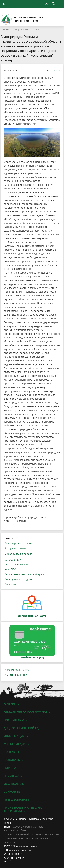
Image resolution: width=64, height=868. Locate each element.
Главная (5, 29)
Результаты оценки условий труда (24, 574)
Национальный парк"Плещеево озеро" (22, 19)
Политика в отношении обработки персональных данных (31, 834)
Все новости (51, 70)
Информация (22, 29)
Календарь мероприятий (19, 543)
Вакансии (10, 584)
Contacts (38, 827)
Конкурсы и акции (15, 548)
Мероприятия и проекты (19, 554)
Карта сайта (11, 830)
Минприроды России (18, 670)
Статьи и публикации (17, 565)
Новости (38, 29)
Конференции (13, 560)
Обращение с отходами (18, 579)
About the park (22, 827)
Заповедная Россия (17, 675)
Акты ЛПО (10, 569)
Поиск (24, 830)
